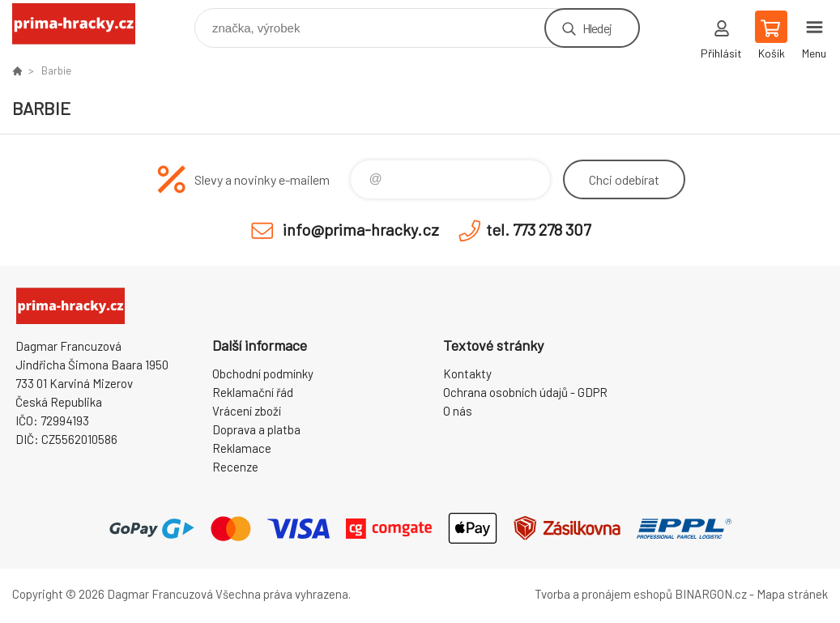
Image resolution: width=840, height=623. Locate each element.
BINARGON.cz (711, 594)
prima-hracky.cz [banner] (84, 24)
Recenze (235, 467)
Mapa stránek (792, 594)
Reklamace (242, 448)
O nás (458, 411)
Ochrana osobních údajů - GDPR (525, 392)
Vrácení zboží (247, 411)
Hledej (597, 28)
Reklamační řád (253, 392)
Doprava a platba (256, 429)
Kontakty (467, 373)
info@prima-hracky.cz (361, 229)
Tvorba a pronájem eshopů (603, 594)
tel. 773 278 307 (538, 229)
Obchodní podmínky (263, 373)
